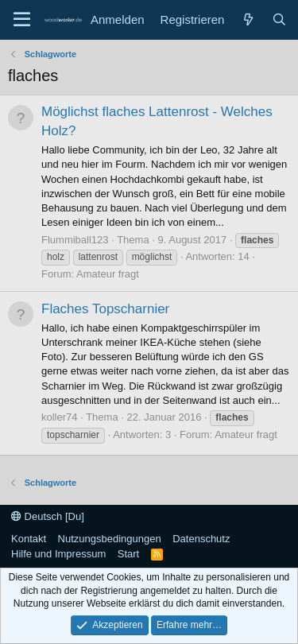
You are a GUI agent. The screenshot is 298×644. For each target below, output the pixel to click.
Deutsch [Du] (48, 516)
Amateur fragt (108, 274)
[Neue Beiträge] (248, 19)
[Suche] (279, 19)
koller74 (60, 417)
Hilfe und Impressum (58, 554)
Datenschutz (201, 539)
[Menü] (22, 20)
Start (128, 554)
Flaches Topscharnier (105, 309)
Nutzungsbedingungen (110, 539)
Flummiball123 (75, 240)
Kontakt (29, 539)
